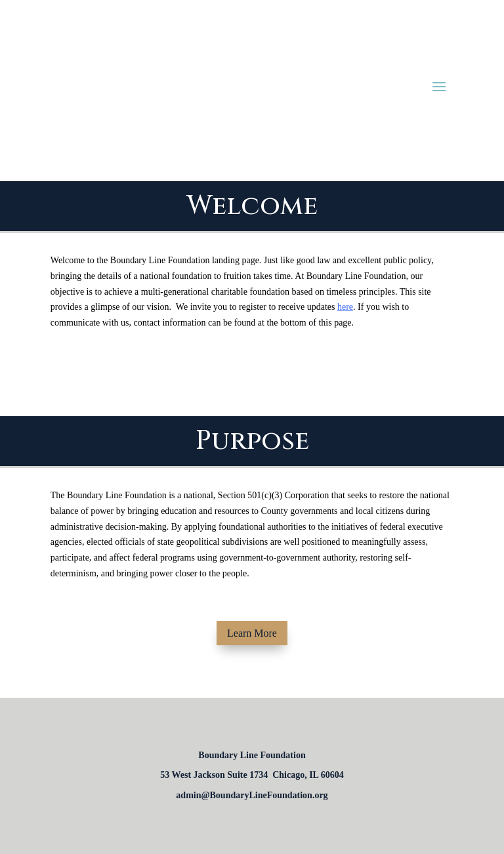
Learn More (252, 633)
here (345, 307)
